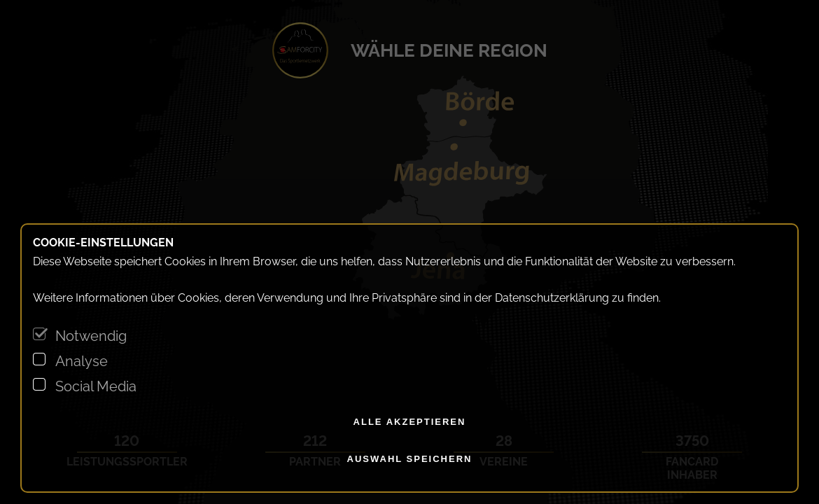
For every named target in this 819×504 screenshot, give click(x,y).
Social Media (96, 386)
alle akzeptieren (410, 422)
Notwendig (91, 336)
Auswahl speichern (410, 459)
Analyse (82, 361)
